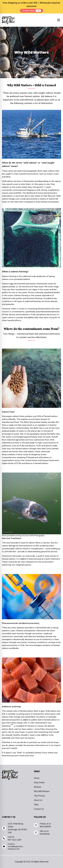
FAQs (36, 805)
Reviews (38, 787)
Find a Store (31, 11)
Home (37, 778)
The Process (39, 796)
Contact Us (39, 809)
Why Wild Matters (42, 791)
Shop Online (39, 782)
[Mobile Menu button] (59, 20)
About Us (38, 800)
